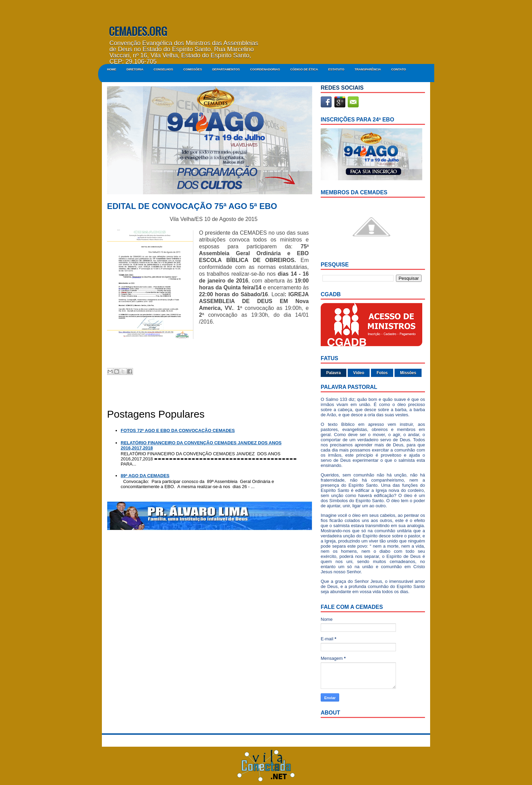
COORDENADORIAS (265, 69)
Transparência (368, 69)
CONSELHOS (163, 69)
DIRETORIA (135, 69)
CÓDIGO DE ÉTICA (304, 69)
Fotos (382, 373)
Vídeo (359, 373)
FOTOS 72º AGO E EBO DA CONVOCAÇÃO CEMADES (178, 430)
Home (112, 69)
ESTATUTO (336, 69)
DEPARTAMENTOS (226, 69)
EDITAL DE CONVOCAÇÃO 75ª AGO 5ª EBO (192, 206)
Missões (408, 373)
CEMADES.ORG (138, 31)
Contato (398, 69)
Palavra (334, 373)
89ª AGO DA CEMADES (145, 476)
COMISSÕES (193, 69)
